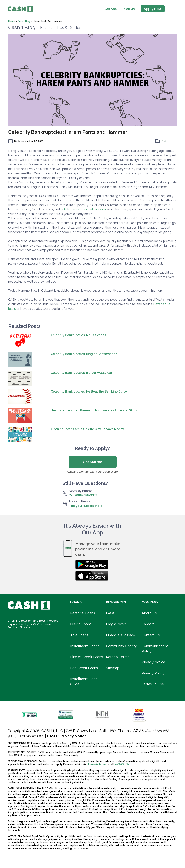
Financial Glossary (120, 635)
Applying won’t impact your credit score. (93, 472)
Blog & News (116, 624)
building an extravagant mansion (83, 209)
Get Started (93, 462)
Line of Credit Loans (87, 657)
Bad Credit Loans (84, 668)
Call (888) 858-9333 (83, 495)
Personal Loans (83, 613)
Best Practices (49, 621)
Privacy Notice (153, 662)
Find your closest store (86, 506)
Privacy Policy (153, 673)
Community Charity (121, 646)
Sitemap (113, 668)
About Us (149, 613)
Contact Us (151, 635)
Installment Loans (85, 646)
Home (12, 21)
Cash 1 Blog (24, 21)
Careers (148, 624)
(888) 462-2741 (123, 764)
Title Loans (79, 635)
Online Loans (81, 624)
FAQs (110, 613)
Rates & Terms (118, 657)
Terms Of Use (153, 684)
